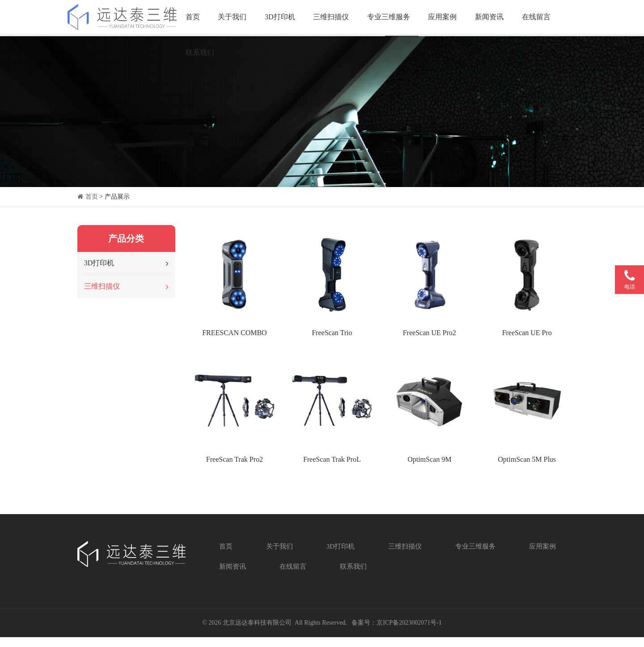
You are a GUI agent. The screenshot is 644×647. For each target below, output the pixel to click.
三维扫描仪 (334, 18)
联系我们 (202, 53)
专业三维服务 (391, 18)
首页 (195, 18)
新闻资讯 (491, 18)
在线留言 (538, 18)
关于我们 (235, 18)
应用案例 (445, 18)
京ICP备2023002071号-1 (409, 632)
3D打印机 (282, 18)
